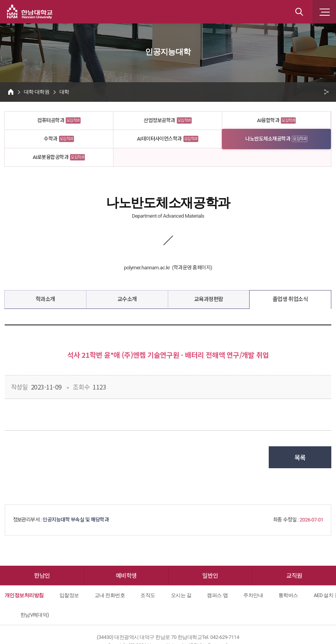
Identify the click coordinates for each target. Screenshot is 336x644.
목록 (300, 457)
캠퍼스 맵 (217, 595)
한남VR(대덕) (35, 615)
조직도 (148, 595)
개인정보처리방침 (24, 595)
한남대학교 (30, 12)
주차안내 (253, 595)
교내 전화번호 (110, 595)
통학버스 (288, 595)
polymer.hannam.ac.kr (147, 268)
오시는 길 (181, 595)
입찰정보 (69, 595)
